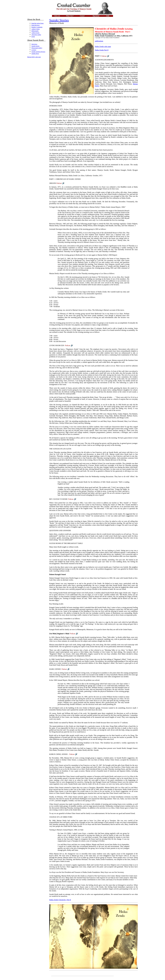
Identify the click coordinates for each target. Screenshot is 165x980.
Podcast (105, 56)
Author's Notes (36, 29)
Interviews (34, 44)
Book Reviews (36, 25)
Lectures (34, 50)
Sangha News (35, 54)
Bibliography (35, 31)
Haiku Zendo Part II (102, 50)
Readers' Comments (37, 27)
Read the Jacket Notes (38, 23)
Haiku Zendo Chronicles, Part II (60, 900)
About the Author (36, 35)
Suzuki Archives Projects (38, 52)
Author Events (35, 33)
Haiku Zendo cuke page (103, 46)
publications (99, 41)
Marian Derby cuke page (34, 57)
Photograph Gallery (37, 48)
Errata (33, 37)
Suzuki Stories (35, 46)
